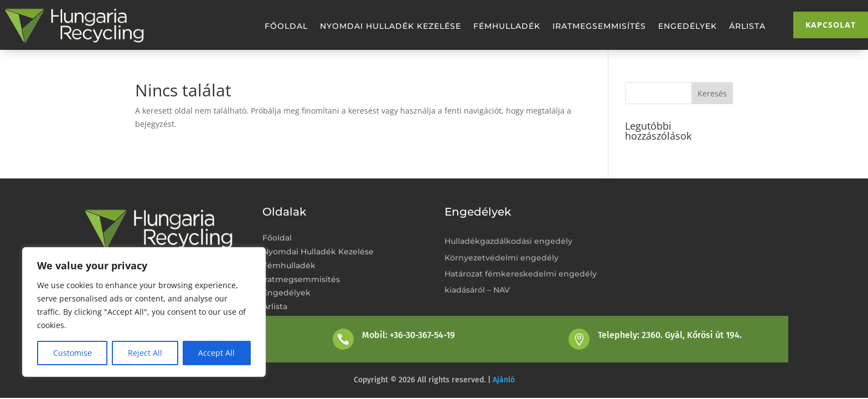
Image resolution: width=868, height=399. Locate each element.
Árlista (747, 27)
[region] (144, 312)
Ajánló (504, 380)
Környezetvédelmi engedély (502, 258)
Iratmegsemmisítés (599, 27)
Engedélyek (688, 27)
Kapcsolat (831, 25)
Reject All (145, 353)
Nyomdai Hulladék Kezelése (391, 27)
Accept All (216, 353)
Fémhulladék (507, 27)
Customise (73, 353)
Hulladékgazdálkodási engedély (508, 241)
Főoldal (286, 27)
